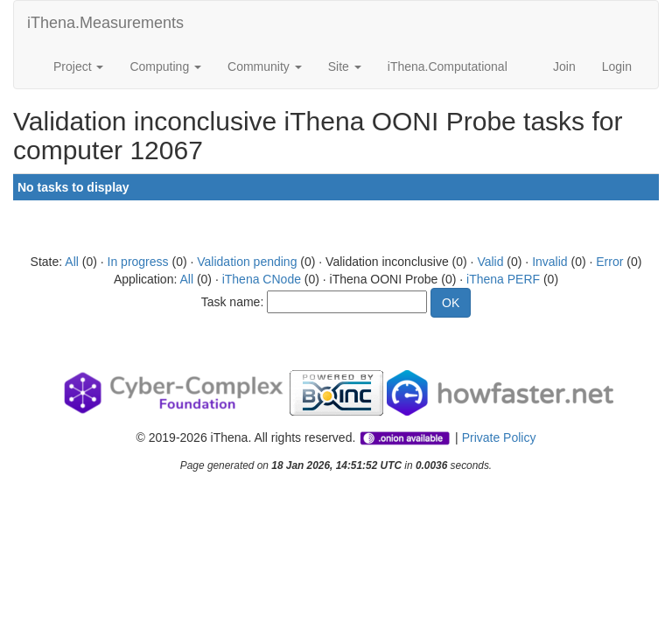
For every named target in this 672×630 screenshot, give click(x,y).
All (72, 262)
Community (265, 66)
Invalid (549, 262)
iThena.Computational (448, 66)
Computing (165, 66)
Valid (490, 262)
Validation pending (247, 262)
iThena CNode (262, 279)
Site (345, 66)
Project (78, 66)
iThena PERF (503, 279)
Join (564, 66)
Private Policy (499, 437)
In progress (138, 262)
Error (609, 262)
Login (617, 66)
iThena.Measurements (105, 23)
